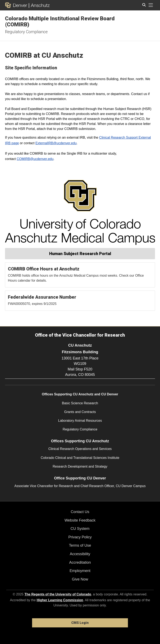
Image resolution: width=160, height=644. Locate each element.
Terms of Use (80, 545)
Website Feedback (80, 520)
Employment (80, 571)
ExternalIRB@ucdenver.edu (56, 143)
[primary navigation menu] (151, 5)
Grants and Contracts (80, 412)
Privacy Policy (80, 537)
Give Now (80, 579)
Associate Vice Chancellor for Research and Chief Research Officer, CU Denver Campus (80, 486)
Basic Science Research (80, 403)
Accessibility (80, 554)
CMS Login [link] (80, 623)
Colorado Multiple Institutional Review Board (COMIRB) (60, 21)
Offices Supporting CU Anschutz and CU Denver (80, 394)
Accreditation (80, 562)
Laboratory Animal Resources (80, 421)
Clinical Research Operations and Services (80, 449)
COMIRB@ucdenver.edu (35, 159)
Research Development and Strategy (80, 466)
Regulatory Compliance (26, 32)
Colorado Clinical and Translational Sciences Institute (80, 458)
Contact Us (80, 512)
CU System (80, 529)
